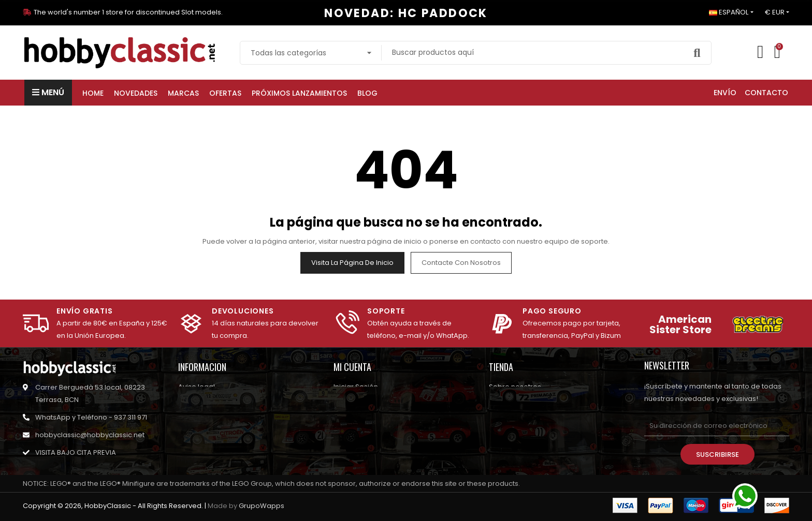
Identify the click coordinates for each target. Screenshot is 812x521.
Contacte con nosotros (461, 263)
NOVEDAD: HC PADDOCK (406, 13)
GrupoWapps (262, 506)
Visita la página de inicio (352, 263)
